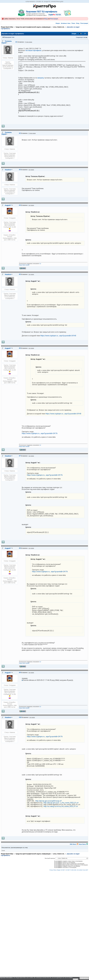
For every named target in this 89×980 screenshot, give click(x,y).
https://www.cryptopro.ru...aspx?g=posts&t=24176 (40, 433)
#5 (20, 274)
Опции (74, 34)
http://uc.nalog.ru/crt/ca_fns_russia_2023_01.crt (61, 806)
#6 (20, 348)
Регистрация (54, 19)
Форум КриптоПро (7, 27)
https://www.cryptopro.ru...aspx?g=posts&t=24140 (58, 336)
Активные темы (66, 23)
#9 (20, 672)
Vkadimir (8, 170)
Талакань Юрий (7, 42)
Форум (58, 23)
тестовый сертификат (33, 50)
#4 (20, 205)
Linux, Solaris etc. (59, 27)
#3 (20, 170)
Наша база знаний (24, 265)
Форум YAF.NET (61, 870)
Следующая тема (81, 37)
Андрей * (8, 205)
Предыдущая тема (9, 37)
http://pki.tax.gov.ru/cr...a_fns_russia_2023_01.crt (61, 803)
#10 (20, 717)
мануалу (41, 78)
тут (40, 264)
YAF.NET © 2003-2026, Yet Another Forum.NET (77, 870)
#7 (20, 456)
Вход (46, 19)
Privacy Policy (53, 870)
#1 (16, 42)
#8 (20, 548)
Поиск (73, 23)
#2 (20, 133)
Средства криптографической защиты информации (33, 27)
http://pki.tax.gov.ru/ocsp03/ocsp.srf (49, 801)
